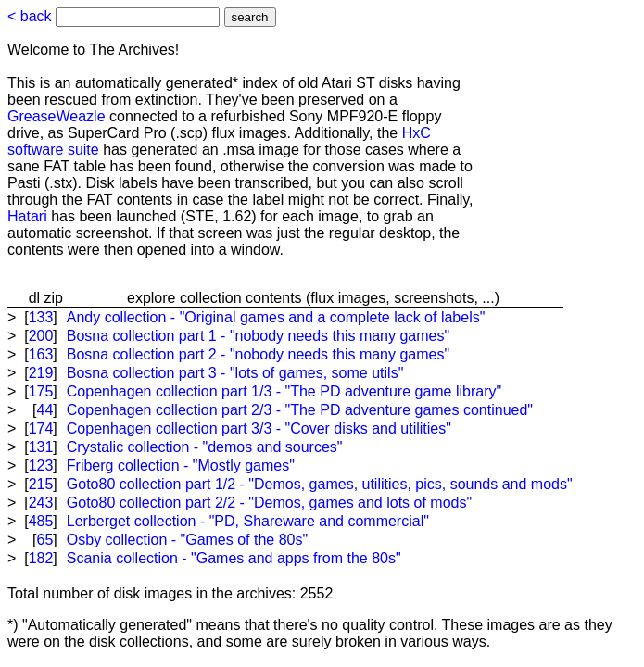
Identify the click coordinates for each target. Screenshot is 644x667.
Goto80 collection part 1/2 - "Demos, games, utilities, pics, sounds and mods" (320, 484)
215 (41, 484)
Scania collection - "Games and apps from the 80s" (234, 558)
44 (45, 410)
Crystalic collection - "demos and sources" (205, 447)
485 (41, 521)
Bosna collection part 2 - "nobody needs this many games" (258, 354)
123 (41, 466)
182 (41, 558)
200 (41, 336)
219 (41, 373)
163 (41, 354)
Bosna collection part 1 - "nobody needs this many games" (258, 336)
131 (41, 447)
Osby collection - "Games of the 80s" (187, 540)
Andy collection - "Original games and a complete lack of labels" (276, 317)
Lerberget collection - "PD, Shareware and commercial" (248, 521)
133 (41, 317)
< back (30, 16)
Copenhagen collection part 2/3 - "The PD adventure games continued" (300, 410)
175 (41, 391)
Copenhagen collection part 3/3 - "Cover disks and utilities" (259, 428)
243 (41, 503)
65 (45, 540)
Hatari (27, 216)
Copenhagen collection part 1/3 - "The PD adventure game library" (284, 391)
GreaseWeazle (57, 116)
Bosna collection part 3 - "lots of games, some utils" (235, 373)
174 (41, 428)
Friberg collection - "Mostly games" (181, 466)
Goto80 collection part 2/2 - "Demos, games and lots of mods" (269, 503)
